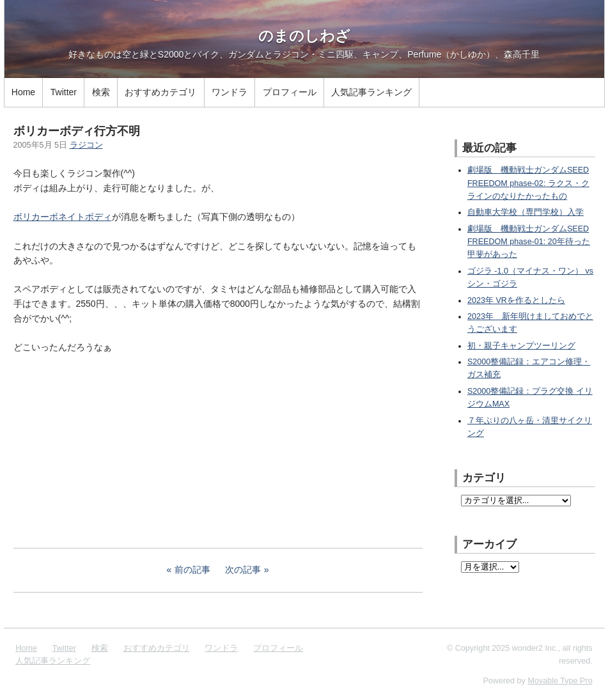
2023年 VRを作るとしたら (516, 300)
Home (23, 92)
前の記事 (192, 570)
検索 (101, 92)
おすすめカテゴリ (160, 92)
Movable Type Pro (560, 681)
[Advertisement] (109, 449)
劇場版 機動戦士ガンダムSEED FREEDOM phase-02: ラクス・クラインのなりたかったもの (528, 183)
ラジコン (86, 145)
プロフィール (290, 92)
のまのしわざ (304, 36)
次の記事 (243, 570)
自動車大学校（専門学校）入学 (526, 212)
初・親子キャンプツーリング (521, 346)
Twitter (64, 92)
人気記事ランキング (371, 92)
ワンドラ (230, 92)
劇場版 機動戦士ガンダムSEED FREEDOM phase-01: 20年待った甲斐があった (529, 242)
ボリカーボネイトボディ (63, 217)
